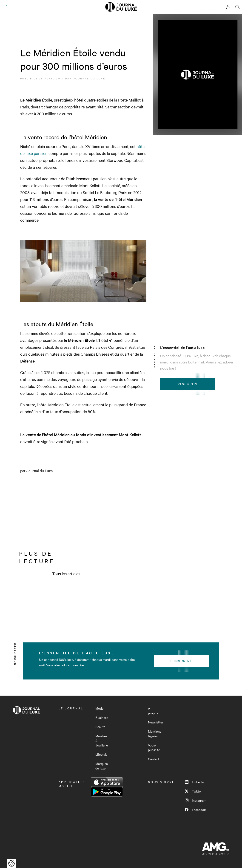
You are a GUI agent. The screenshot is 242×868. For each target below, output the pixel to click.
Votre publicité (154, 747)
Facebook (195, 810)
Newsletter (156, 722)
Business (102, 717)
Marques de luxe (102, 766)
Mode (99, 708)
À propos (153, 711)
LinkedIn (194, 782)
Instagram (195, 800)
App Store (107, 782)
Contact (154, 759)
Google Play (107, 792)
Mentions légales (155, 734)
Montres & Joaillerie (102, 740)
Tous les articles (66, 573)
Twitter (193, 791)
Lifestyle (101, 754)
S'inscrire (188, 384)
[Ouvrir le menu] (5, 7)
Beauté (100, 727)
